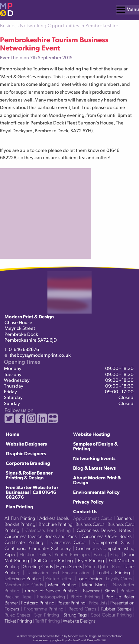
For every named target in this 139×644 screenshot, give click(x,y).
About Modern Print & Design (97, 480)
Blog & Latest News (94, 468)
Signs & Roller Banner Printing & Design (29, 475)
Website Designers (26, 444)
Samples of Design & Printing (95, 446)
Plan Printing (19, 506)
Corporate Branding (28, 463)
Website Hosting (92, 434)
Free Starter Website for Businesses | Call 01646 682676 (32, 492)
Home (13, 434)
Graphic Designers (26, 453)
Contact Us (85, 511)
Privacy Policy (88, 502)
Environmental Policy (96, 492)
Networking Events (94, 458)
